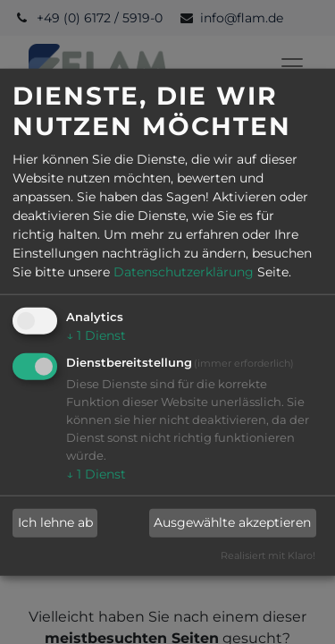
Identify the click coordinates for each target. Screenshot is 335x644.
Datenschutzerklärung (184, 272)
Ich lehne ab (55, 522)
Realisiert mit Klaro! (268, 555)
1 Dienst (96, 335)
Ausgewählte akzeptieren (232, 522)
